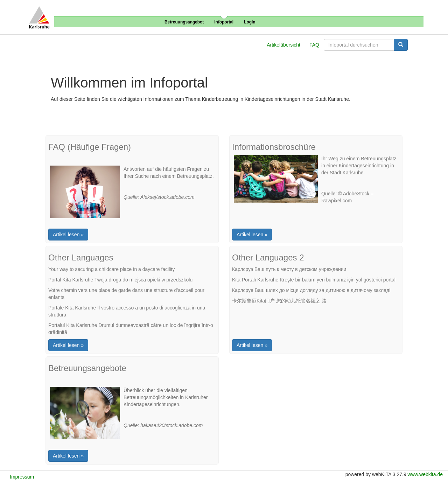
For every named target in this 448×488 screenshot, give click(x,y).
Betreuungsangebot (184, 22)
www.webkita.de (425, 474)
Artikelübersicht (283, 45)
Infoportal (224, 22)
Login (250, 22)
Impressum (22, 477)
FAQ (314, 45)
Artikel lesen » (68, 235)
